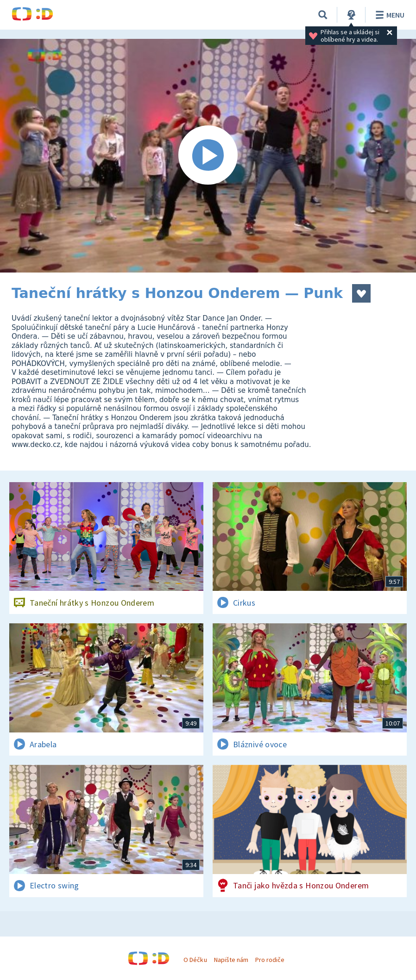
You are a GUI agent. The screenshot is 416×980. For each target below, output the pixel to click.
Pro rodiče (270, 960)
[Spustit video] (208, 156)
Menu (388, 15)
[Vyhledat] (323, 15)
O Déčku (195, 960)
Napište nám (231, 960)
